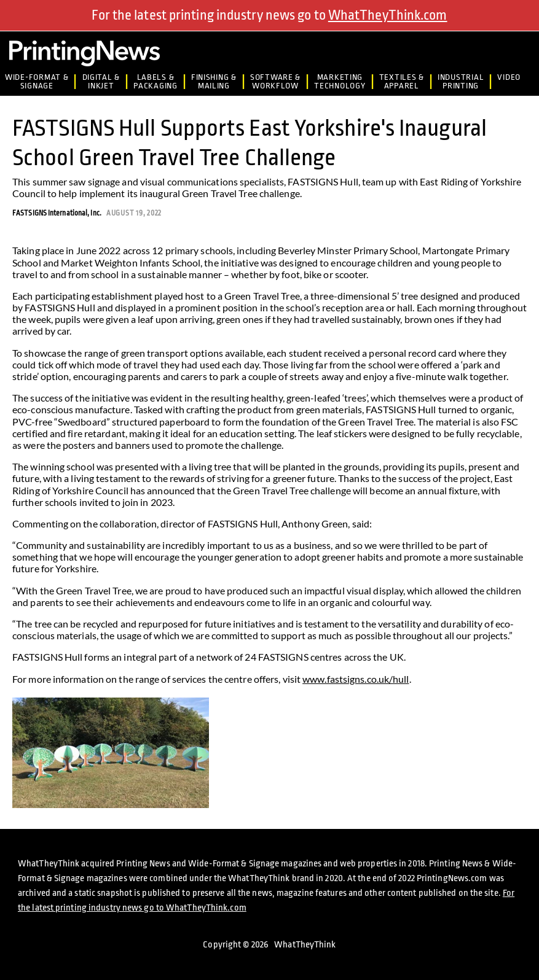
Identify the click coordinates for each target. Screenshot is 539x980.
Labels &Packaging (155, 82)
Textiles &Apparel (402, 82)
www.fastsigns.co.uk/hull (356, 679)
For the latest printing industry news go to (269, 15)
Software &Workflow (275, 82)
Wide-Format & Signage (37, 82)
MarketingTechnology (340, 82)
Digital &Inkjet (101, 82)
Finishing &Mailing (214, 82)
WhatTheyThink (305, 945)
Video (509, 77)
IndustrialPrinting (461, 82)
